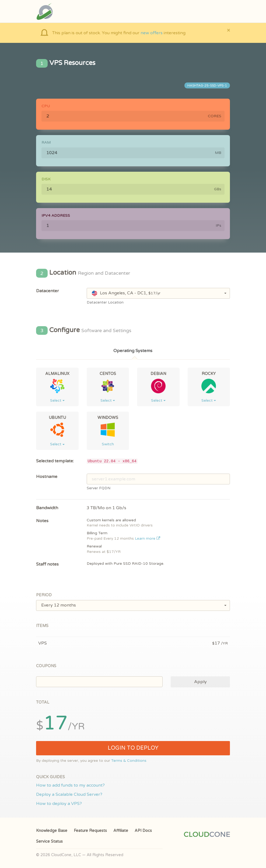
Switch (108, 444)
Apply (200, 682)
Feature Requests (90, 831)
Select (57, 400)
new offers (152, 33)
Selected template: (55, 461)
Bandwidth (47, 508)
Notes (42, 521)
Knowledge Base (52, 831)
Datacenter (48, 291)
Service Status (49, 841)
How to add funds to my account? (70, 785)
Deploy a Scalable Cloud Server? (69, 794)
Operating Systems (133, 351)
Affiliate (121, 831)
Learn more (148, 539)
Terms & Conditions (129, 761)
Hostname (47, 477)
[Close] (228, 30)
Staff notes (47, 564)
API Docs (143, 831)
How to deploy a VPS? (59, 804)
